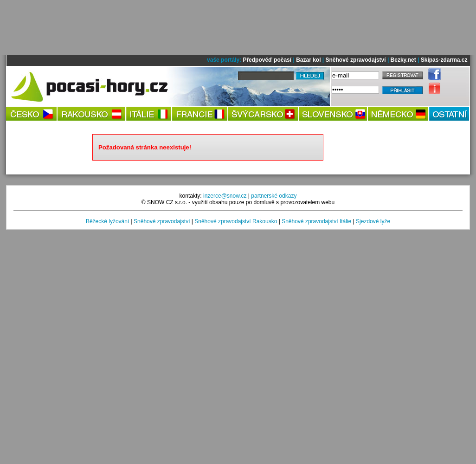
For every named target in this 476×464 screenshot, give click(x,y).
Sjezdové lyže (373, 221)
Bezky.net (403, 60)
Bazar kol (308, 60)
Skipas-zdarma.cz (444, 60)
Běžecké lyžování (107, 221)
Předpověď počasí (267, 60)
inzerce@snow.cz (225, 196)
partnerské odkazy (274, 196)
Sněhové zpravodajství (356, 60)
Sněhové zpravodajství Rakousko (236, 221)
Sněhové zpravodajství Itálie (316, 221)
